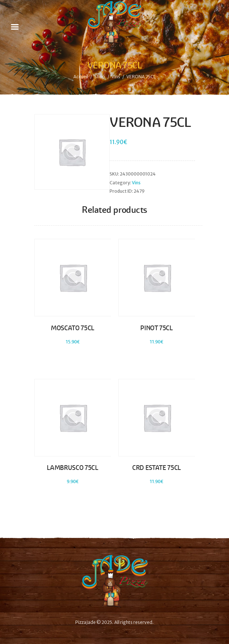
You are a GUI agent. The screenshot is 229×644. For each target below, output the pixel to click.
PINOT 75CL (157, 328)
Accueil (81, 77)
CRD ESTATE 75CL (157, 468)
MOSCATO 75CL (72, 328)
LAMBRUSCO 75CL (72, 468)
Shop (100, 77)
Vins (116, 77)
